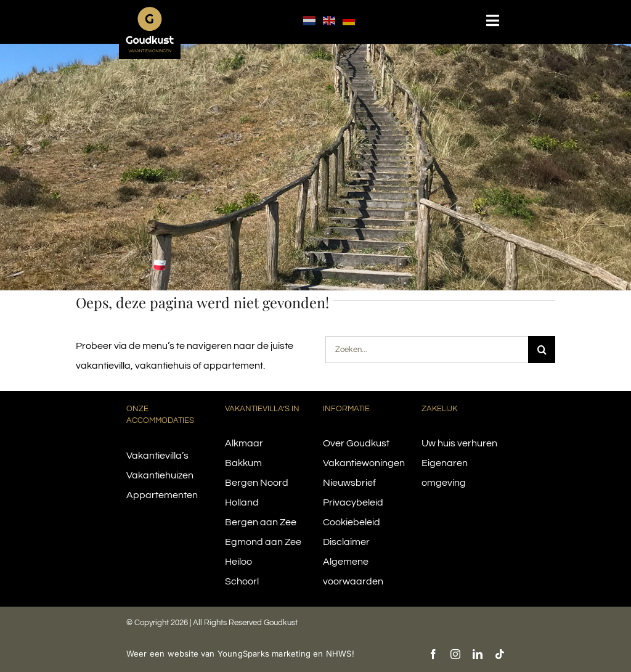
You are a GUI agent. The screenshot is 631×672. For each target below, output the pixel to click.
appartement (233, 366)
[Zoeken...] (427, 350)
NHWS (339, 654)
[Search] (542, 350)
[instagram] (455, 654)
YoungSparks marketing (264, 654)
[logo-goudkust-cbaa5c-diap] (150, 11)
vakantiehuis (163, 366)
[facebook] (433, 654)
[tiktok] (500, 654)
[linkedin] (478, 654)
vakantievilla (103, 366)
